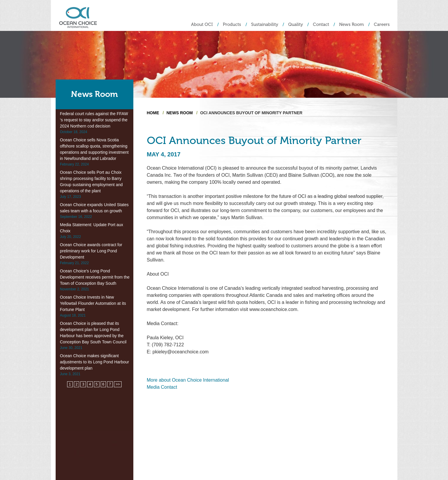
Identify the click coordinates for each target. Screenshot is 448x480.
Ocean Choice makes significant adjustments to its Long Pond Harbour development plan (95, 362)
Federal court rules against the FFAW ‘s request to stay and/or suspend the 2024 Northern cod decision (94, 120)
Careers (382, 25)
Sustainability (265, 25)
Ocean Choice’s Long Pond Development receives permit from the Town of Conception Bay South (95, 277)
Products (232, 25)
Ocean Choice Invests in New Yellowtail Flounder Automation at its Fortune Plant (93, 303)
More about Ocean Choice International (188, 380)
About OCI (202, 25)
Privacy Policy (381, 460)
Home (153, 113)
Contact (321, 25)
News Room (351, 25)
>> (118, 384)
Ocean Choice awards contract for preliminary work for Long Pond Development (91, 251)
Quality (296, 25)
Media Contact (162, 387)
